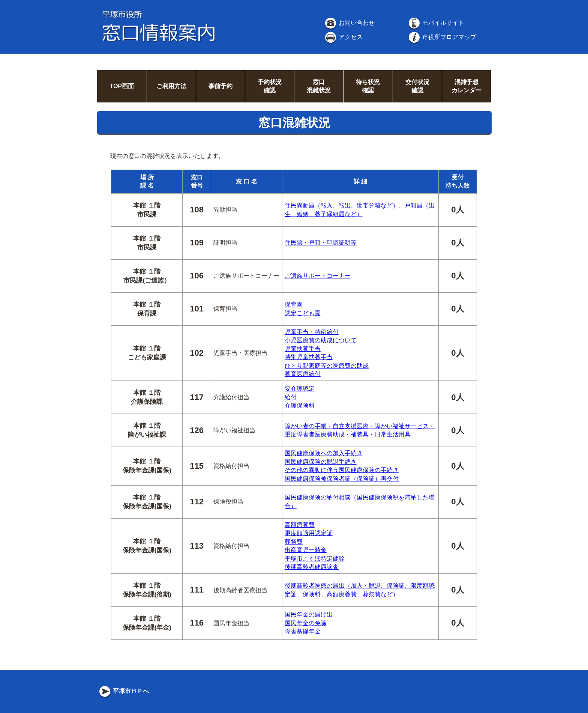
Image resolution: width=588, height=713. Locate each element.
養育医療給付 (303, 374)
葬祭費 (294, 542)
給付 (291, 397)
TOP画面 (122, 86)
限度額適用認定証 (309, 533)
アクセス (343, 37)
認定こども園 (303, 313)
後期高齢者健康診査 (312, 567)
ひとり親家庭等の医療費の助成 (327, 366)
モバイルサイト (436, 23)
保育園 (294, 305)
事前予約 (220, 86)
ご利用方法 (171, 86)
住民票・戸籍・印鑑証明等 (321, 243)
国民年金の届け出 (309, 614)
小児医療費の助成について (321, 340)
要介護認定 (300, 389)
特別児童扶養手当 (309, 357)
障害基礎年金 (303, 631)
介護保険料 (300, 405)
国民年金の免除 (306, 623)
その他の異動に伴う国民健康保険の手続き (342, 470)
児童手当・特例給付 (312, 332)
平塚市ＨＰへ (123, 691)
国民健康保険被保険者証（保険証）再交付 (342, 479)
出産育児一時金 (306, 550)
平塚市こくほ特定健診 (315, 559)
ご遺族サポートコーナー (318, 276)
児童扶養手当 (303, 349)
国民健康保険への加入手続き (324, 453)
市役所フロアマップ (442, 37)
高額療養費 (300, 525)
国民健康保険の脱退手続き (321, 462)
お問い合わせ (349, 23)
